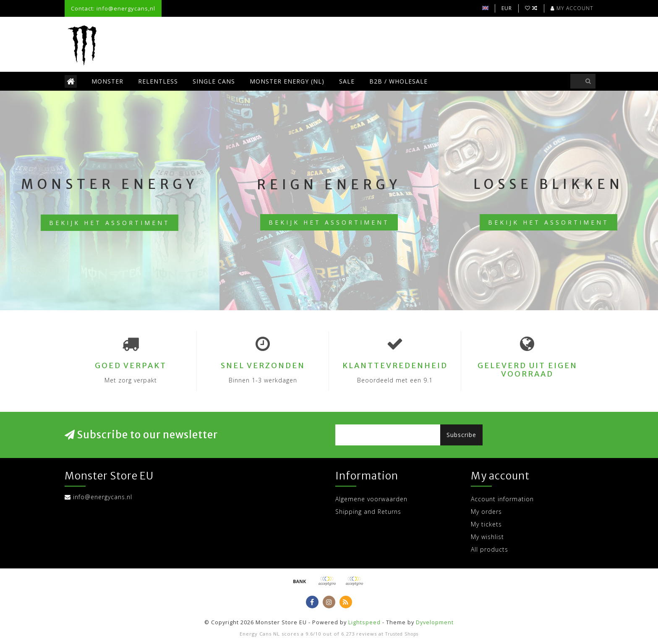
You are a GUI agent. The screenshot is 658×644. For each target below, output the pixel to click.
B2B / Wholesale (398, 81)
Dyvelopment (435, 622)
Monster (107, 81)
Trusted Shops (402, 634)
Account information (502, 499)
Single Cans (214, 81)
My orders (486, 512)
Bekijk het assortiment (110, 223)
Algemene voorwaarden (371, 499)
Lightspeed (364, 622)
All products (490, 549)
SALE (347, 81)
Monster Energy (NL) (287, 81)
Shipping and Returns (368, 512)
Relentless (158, 81)
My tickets (486, 524)
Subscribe (461, 435)
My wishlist (487, 537)
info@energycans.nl (103, 497)
